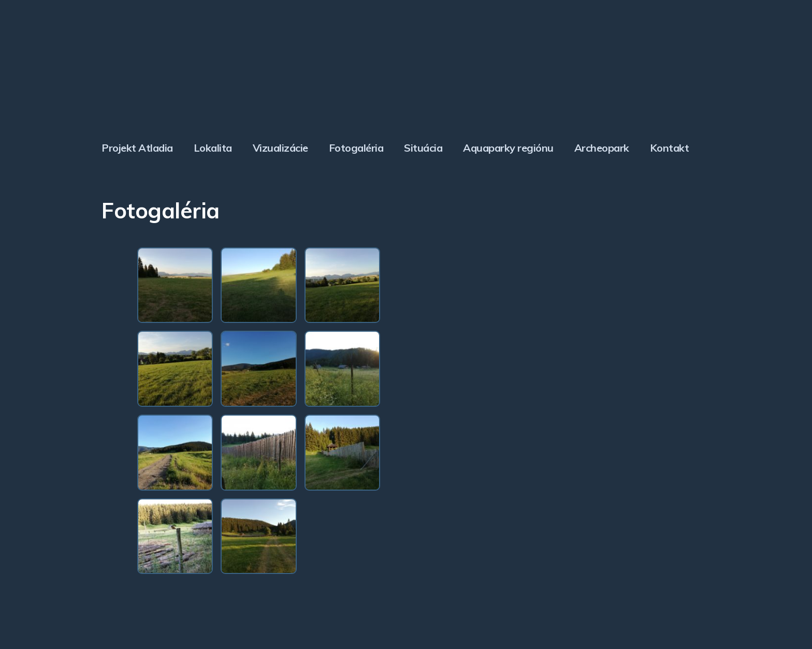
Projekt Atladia (137, 148)
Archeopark (602, 148)
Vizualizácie (280, 148)
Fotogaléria (356, 148)
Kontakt (670, 148)
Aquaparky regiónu (508, 148)
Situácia (423, 148)
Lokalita (213, 148)
